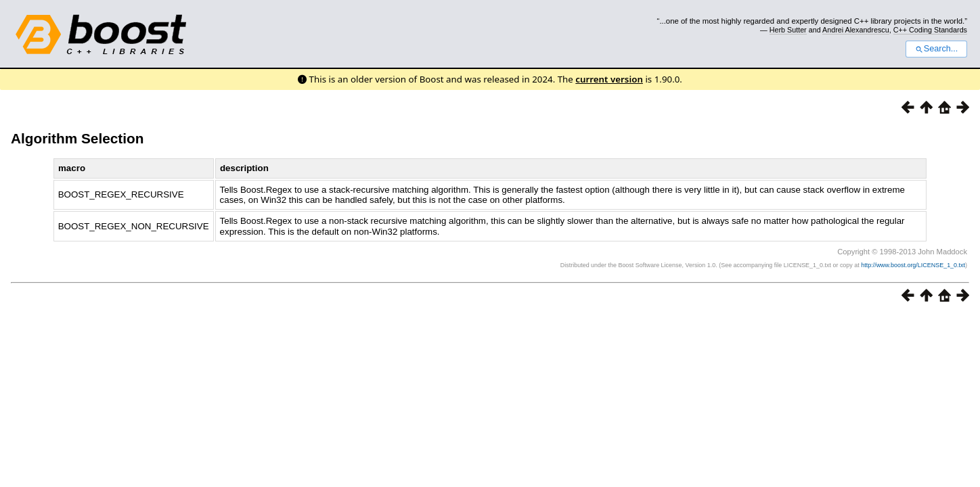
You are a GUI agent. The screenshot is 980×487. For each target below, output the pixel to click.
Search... (936, 49)
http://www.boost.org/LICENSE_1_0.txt (913, 265)
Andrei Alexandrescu (856, 30)
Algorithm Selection (77, 138)
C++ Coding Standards (930, 30)
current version (609, 79)
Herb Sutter (788, 30)
